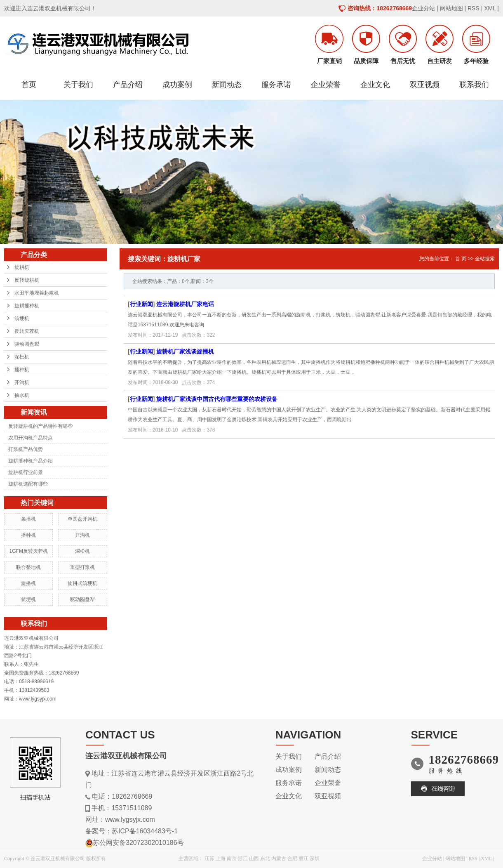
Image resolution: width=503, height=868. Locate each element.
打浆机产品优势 (26, 449)
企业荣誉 (326, 85)
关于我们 (78, 85)
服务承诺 (276, 85)
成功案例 (177, 85)
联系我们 (474, 85)
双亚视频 (425, 85)
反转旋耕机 (27, 280)
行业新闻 (141, 304)
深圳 (315, 859)
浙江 (243, 859)
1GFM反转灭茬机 (29, 551)
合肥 (292, 859)
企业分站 (423, 8)
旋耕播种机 (27, 306)
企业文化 (375, 85)
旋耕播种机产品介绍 (31, 461)
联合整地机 (28, 567)
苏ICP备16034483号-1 (145, 831)
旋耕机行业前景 (26, 472)
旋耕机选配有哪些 (28, 484)
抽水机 (22, 395)
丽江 (303, 859)
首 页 (461, 259)
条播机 (28, 519)
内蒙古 (279, 859)
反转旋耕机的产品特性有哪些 (40, 426)
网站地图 (451, 8)
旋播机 (28, 583)
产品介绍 (128, 85)
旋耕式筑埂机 (82, 583)
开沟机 (22, 382)
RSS (474, 8)
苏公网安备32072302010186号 (138, 843)
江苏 (209, 859)
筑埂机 (22, 318)
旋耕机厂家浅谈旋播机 (185, 351)
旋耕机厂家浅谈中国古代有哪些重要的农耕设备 (217, 399)
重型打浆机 (82, 567)
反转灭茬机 (27, 331)
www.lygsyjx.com (130, 820)
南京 (232, 859)
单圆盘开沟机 (82, 519)
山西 (254, 859)
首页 (29, 85)
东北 (265, 859)
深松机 (22, 357)
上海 (221, 859)
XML (490, 8)
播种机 (22, 370)
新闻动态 (227, 85)
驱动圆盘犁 (27, 344)
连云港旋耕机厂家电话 (185, 304)
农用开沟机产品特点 (31, 438)
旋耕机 (22, 267)
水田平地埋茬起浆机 (37, 293)
